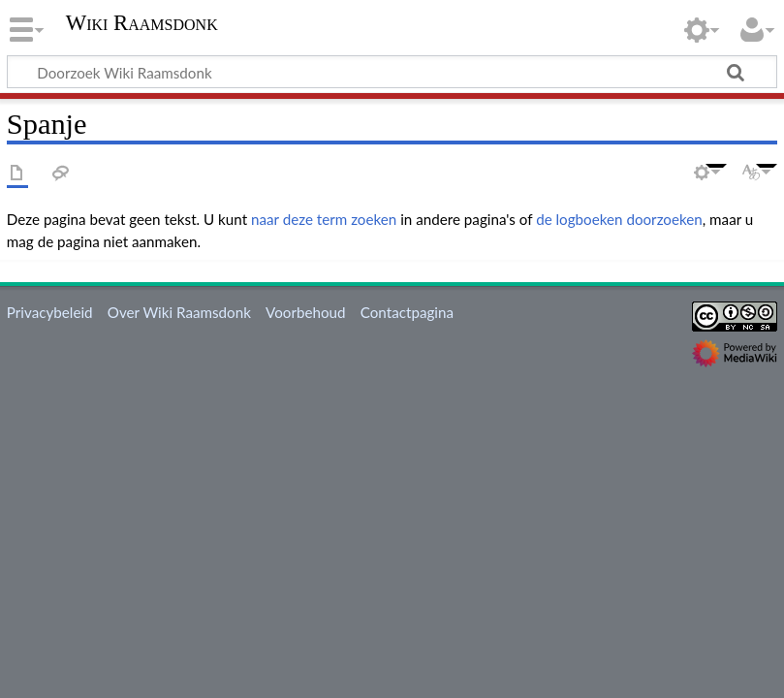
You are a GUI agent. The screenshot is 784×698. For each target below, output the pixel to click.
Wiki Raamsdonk (142, 23)
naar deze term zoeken (324, 219)
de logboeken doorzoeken (619, 219)
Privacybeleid (50, 312)
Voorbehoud (305, 312)
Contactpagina (407, 312)
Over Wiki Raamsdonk (179, 312)
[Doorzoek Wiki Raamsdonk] (392, 72)
